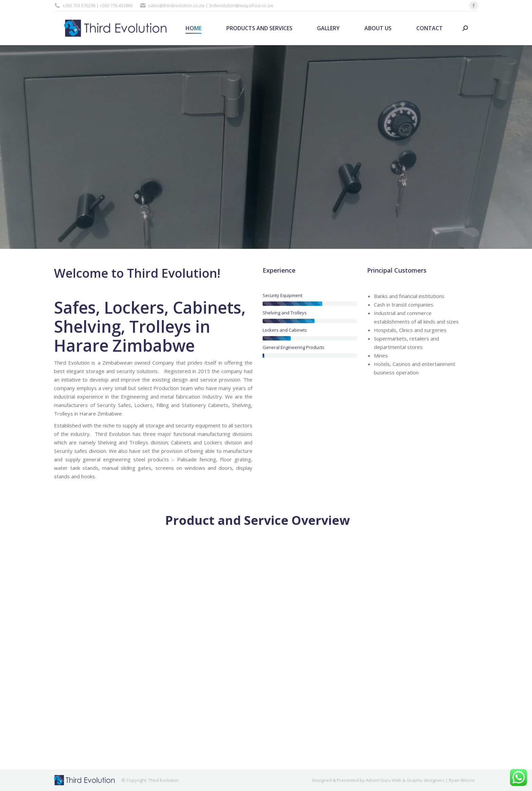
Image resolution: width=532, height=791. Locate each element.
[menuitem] (194, 28)
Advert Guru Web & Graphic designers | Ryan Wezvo (420, 780)
